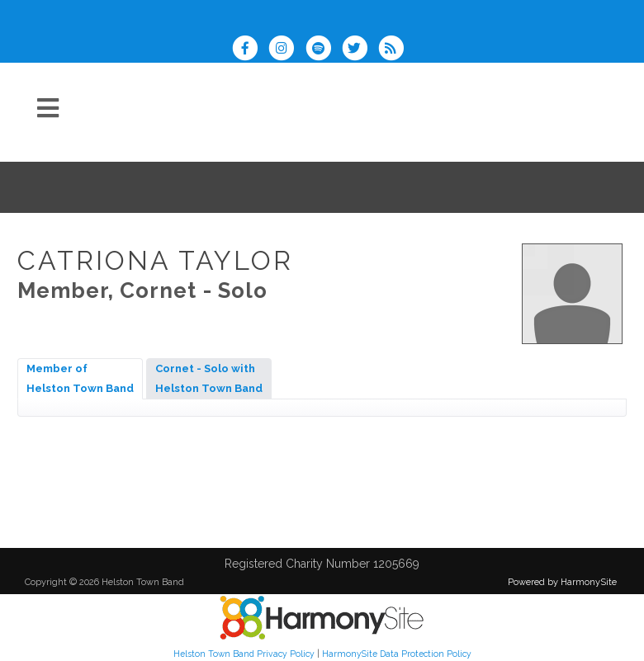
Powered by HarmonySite (562, 582)
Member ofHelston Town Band (80, 378)
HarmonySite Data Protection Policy (397, 654)
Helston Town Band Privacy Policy (244, 654)
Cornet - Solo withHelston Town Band (209, 378)
